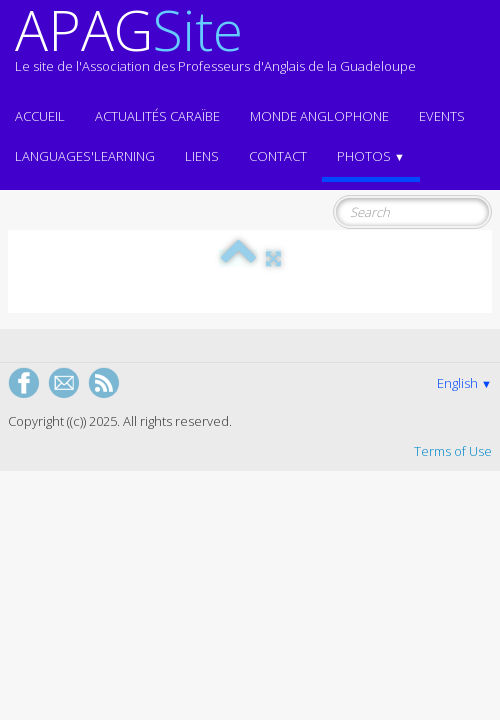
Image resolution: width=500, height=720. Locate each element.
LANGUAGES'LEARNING (85, 156)
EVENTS (442, 116)
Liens (202, 156)
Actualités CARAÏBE (157, 116)
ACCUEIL (40, 116)
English (464, 383)
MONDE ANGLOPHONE (319, 116)
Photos (371, 156)
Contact (278, 156)
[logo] (215, 48)
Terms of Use (453, 451)
